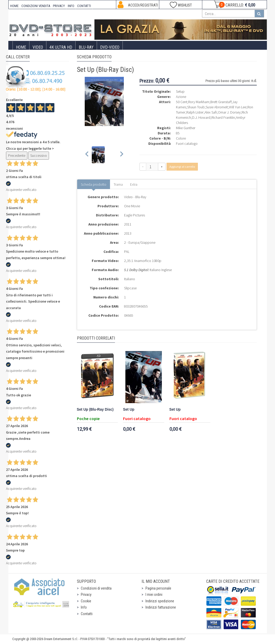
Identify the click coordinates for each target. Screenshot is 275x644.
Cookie (86, 601)
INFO (71, 6)
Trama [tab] (118, 184)
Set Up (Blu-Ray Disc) (95, 409)
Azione (181, 97)
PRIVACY (59, 6)
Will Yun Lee (238, 107)
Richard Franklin (223, 117)
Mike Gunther (186, 128)
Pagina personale (158, 588)
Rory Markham (199, 102)
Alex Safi (211, 112)
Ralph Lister (195, 112)
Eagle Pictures (135, 215)
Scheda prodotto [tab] (94, 184)
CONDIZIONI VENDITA (36, 6)
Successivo (39, 155)
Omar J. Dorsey (229, 112)
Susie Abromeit (217, 107)
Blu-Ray (86, 47)
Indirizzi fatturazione (161, 607)
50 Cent (182, 102)
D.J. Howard (201, 117)
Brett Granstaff (221, 102)
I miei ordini (154, 595)
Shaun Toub (196, 107)
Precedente (17, 155)
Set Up (129, 409)
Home (21, 47)
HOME (14, 6)
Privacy (86, 595)
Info (84, 607)
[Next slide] (121, 155)
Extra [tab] (134, 184)
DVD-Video (110, 47)
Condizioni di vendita (96, 588)
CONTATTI (84, 6)
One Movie (132, 206)
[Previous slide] (87, 155)
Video (38, 47)
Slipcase (130, 288)
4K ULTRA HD (61, 47)
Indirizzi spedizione (160, 601)
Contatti (87, 614)
